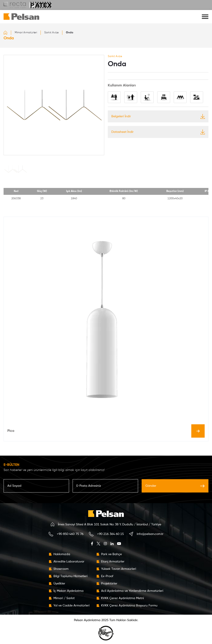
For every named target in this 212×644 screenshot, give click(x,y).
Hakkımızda (62, 554)
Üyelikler (59, 584)
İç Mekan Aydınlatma (68, 591)
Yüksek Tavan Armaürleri (119, 569)
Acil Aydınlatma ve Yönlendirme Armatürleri (132, 591)
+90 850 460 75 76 (70, 534)
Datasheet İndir (158, 132)
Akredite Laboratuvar (69, 562)
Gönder (175, 486)
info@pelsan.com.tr (150, 534)
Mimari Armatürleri (26, 33)
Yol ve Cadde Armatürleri (71, 606)
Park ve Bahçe (111, 554)
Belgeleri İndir (158, 116)
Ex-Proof (107, 576)
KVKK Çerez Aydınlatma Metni (122, 598)
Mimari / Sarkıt (64, 598)
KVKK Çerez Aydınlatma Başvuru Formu (129, 606)
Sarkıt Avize (51, 33)
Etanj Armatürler (113, 562)
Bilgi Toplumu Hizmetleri (70, 576)
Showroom (61, 569)
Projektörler (109, 584)
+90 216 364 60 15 (110, 534)
